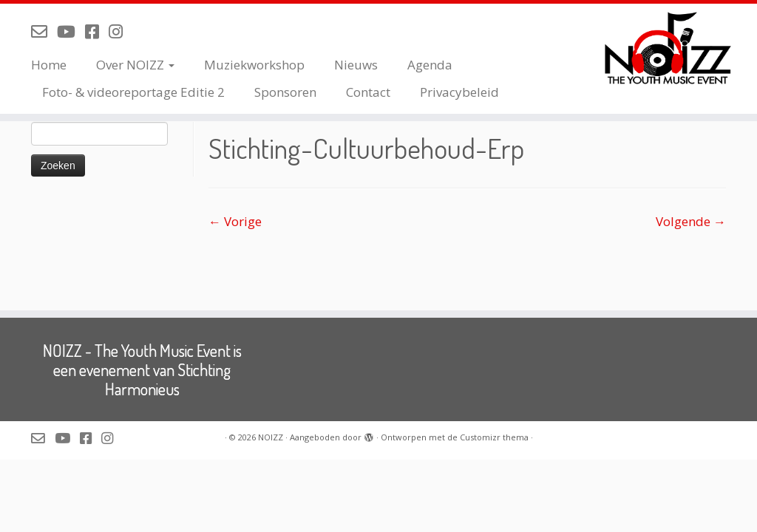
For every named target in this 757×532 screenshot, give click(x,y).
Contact (368, 92)
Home (49, 65)
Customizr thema (494, 437)
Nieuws (356, 65)
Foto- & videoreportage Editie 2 (133, 92)
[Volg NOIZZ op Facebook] (97, 31)
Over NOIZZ (135, 65)
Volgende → (691, 221)
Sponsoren (285, 92)
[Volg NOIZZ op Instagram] (120, 31)
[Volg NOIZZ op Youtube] (71, 31)
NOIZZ (271, 437)
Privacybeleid (459, 92)
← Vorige (235, 221)
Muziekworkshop (254, 65)
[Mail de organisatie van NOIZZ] (44, 31)
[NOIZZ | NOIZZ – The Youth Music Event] (668, 48)
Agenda (430, 65)
